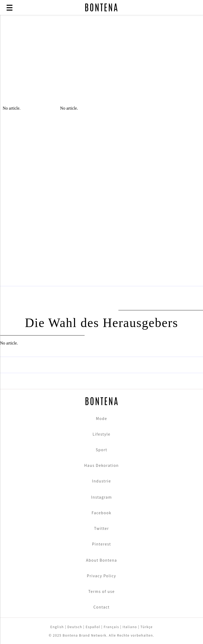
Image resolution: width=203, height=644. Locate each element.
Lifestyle (101, 434)
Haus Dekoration (102, 465)
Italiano (130, 627)
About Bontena (101, 560)
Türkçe (146, 627)
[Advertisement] (101, 64)
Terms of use (101, 591)
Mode (101, 418)
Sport (101, 450)
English (57, 627)
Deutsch (75, 627)
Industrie (101, 481)
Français (111, 627)
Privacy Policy (102, 576)
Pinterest (101, 544)
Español (93, 627)
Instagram (102, 497)
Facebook (102, 513)
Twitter (102, 528)
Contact (101, 607)
